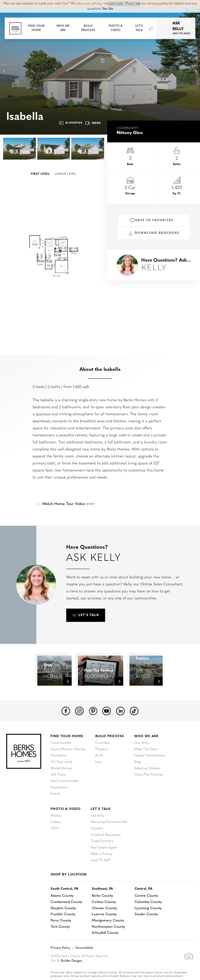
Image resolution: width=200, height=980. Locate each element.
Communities (61, 752)
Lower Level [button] (66, 174)
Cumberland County (67, 909)
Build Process (110, 745)
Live (98, 771)
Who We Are (146, 745)
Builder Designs (72, 968)
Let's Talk (100, 817)
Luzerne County (105, 922)
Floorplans (58, 764)
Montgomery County (109, 928)
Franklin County (63, 922)
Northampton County (109, 934)
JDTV (55, 836)
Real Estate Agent (104, 855)
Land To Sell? (101, 867)
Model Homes (61, 777)
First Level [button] (40, 174)
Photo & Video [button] (116, 28)
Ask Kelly (97, 823)
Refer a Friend (101, 861)
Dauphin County (63, 915)
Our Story (142, 752)
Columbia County (149, 909)
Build (99, 764)
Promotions (59, 796)
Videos (56, 830)
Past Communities (65, 789)
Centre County (147, 903)
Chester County (105, 915)
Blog (137, 771)
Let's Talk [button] (139, 28)
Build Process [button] (88, 28)
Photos (56, 823)
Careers (97, 836)
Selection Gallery (147, 777)
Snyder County (147, 922)
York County (60, 934)
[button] (36, 28)
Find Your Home (67, 745)
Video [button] (93, 123)
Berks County (103, 903)
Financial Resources (106, 842)
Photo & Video (66, 817)
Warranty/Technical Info (109, 830)
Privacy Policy (60, 955)
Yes (105, 9)
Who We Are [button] (63, 28)
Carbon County (105, 909)
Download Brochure (154, 233)
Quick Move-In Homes (68, 758)
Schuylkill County (106, 940)
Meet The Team (146, 758)
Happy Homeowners (150, 764)
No (111, 9)
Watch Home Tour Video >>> (64, 504)
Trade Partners (102, 848)
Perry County (61, 928)
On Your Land (61, 771)
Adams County (62, 903)
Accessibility (84, 955)
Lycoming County (149, 915)
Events (55, 802)
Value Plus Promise (149, 783)
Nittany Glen (130, 133)
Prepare (101, 758)
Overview (102, 752)
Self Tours (58, 783)
